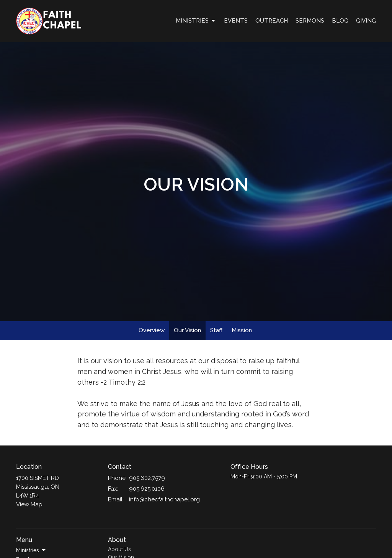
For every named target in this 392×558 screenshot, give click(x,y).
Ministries (196, 21)
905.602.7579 (147, 478)
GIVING (366, 21)
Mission (242, 330)
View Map (29, 504)
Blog (340, 21)
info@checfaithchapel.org (164, 499)
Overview (152, 330)
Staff (216, 330)
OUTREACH (272, 21)
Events (236, 21)
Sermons (310, 21)
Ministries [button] (31, 550)
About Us (119, 549)
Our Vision (187, 330)
